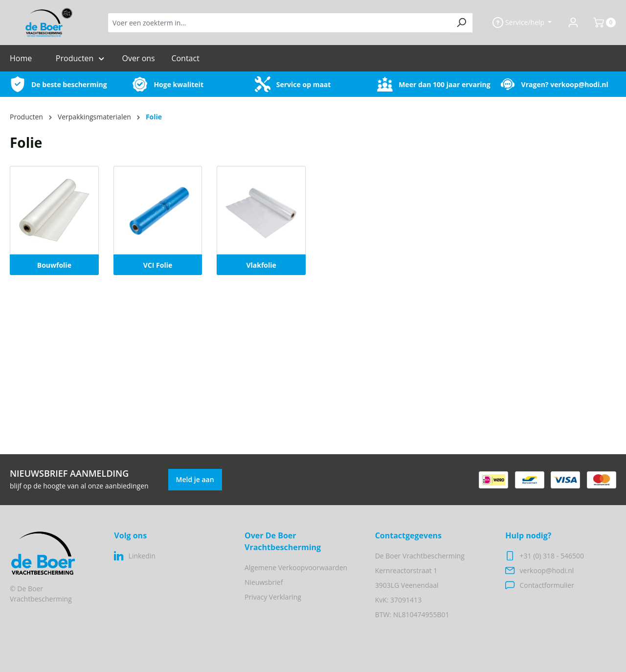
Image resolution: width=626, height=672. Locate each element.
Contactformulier (547, 585)
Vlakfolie (261, 265)
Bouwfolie (54, 265)
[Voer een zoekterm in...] (279, 23)
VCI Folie (158, 265)
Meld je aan (195, 479)
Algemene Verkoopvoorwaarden (296, 568)
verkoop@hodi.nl (579, 84)
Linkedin (142, 556)
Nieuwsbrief (264, 582)
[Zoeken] (461, 23)
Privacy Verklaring (273, 597)
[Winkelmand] (601, 23)
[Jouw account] (573, 23)
